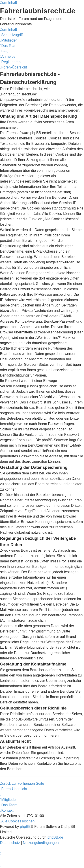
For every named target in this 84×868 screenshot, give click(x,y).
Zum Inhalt (9, 3)
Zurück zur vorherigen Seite (22, 783)
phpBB (25, 827)
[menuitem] (8, 40)
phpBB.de (55, 837)
